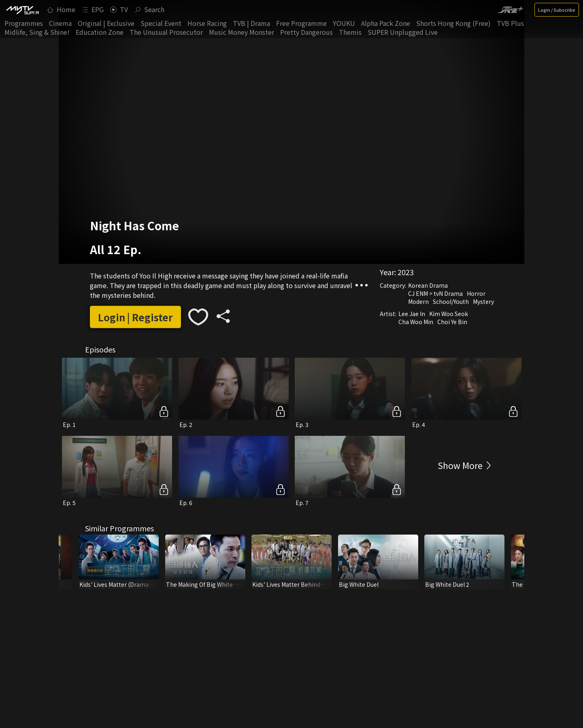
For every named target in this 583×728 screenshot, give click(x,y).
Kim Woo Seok (449, 314)
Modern (418, 301)
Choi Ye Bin (452, 322)
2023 (406, 272)
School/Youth (451, 301)
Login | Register (135, 317)
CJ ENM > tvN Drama (435, 293)
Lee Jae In (412, 314)
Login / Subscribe (557, 10)
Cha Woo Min (416, 322)
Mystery (483, 301)
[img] (22, 10)
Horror (476, 293)
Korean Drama (428, 285)
